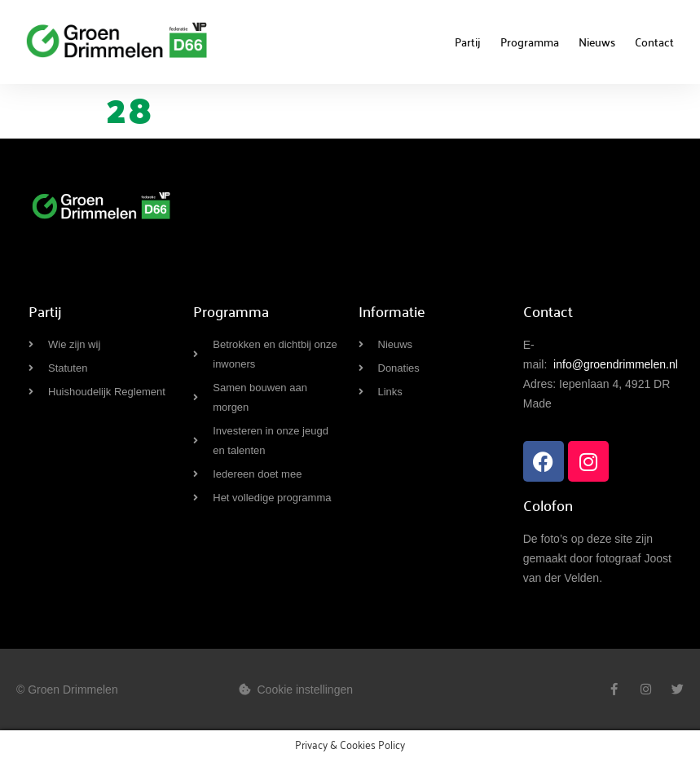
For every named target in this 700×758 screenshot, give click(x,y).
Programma (530, 42)
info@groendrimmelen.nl (616, 364)
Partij (468, 42)
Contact (654, 42)
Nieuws (597, 42)
